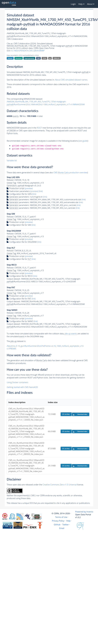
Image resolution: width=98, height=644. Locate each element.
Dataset (10, 58)
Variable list (12, 161)
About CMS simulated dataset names (71, 80)
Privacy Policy (58, 521)
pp (50, 58)
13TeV (45, 58)
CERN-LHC (57, 58)
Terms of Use (61, 517)
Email (62, 528)
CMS (38, 58)
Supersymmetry (29, 58)
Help (68, 521)
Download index (80, 414)
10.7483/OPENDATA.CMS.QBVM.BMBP (27, 51)
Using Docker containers (17, 382)
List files (66, 414)
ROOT (39, 128)
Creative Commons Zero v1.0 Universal (60, 485)
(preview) (29, 188)
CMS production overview (70, 173)
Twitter (66, 525)
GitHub (57, 525)
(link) (41, 191)
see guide (83, 141)
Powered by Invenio (84, 512)
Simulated (19, 58)
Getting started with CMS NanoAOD (22, 387)
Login (73, 4)
